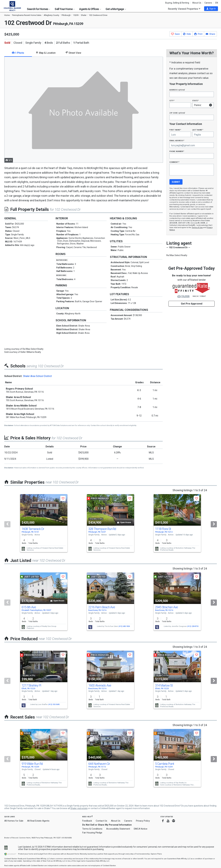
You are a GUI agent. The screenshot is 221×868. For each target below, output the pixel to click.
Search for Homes (39, 9)
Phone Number (177, 151)
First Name (175, 130)
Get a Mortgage (116, 9)
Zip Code (177, 113)
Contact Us (101, 821)
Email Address (177, 140)
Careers (208, 3)
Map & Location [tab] (46, 53)
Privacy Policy (143, 821)
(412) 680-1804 (124, 626)
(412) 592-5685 (54, 704)
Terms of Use (197, 228)
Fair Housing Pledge (92, 833)
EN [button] (217, 3)
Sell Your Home (65, 9)
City (172, 101)
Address (177, 90)
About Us (197, 3)
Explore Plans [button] (156, 854)
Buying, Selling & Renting (177, 3)
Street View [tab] (73, 53)
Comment (174, 162)
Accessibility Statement (118, 829)
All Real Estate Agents (38, 821)
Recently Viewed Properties (184, 9)
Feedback (87, 821)
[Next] (214, 524)
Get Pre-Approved (192, 304)
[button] (211, 9)
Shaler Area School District (37, 376)
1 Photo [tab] (18, 53)
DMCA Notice (141, 829)
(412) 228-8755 (193, 626)
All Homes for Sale (14, 821)
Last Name (198, 130)
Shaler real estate (79, 808)
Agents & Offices (90, 9)
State (196, 101)
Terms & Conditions (92, 829)
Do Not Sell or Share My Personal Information (107, 825)
